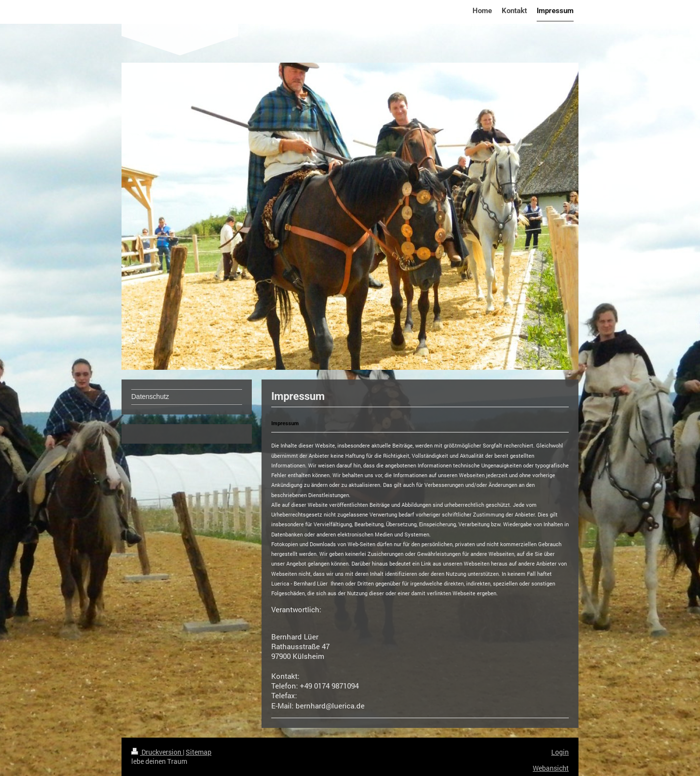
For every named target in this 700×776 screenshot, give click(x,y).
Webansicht (551, 768)
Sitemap (199, 752)
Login (560, 752)
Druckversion (157, 752)
